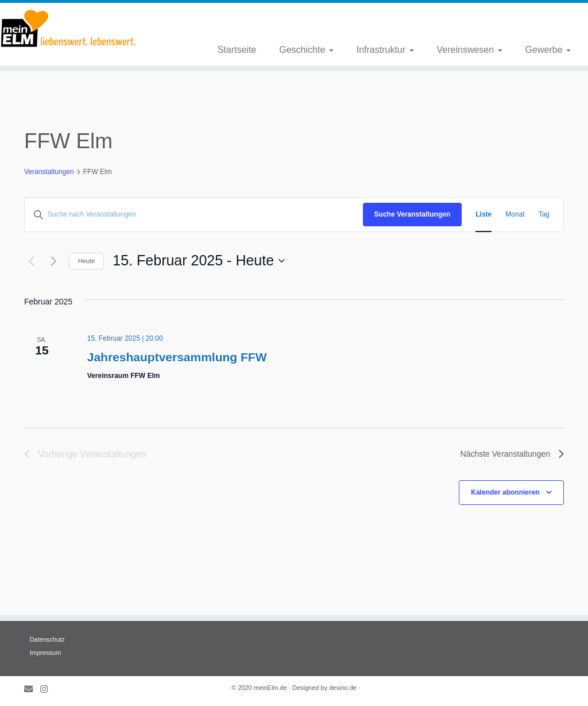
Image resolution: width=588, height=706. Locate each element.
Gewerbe (548, 50)
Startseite (237, 50)
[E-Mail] (32, 689)
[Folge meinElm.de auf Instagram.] (48, 689)
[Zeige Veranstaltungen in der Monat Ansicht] (515, 215)
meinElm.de (270, 688)
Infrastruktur (385, 50)
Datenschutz (47, 639)
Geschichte (306, 50)
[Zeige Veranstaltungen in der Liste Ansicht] (483, 215)
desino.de (343, 688)
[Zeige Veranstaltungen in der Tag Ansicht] (544, 215)
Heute (86, 261)
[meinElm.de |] (69, 29)
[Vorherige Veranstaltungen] (31, 261)
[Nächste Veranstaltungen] (53, 261)
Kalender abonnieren (505, 492)
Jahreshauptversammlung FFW (177, 357)
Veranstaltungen (49, 172)
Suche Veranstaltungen (413, 214)
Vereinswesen (470, 50)
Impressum (45, 653)
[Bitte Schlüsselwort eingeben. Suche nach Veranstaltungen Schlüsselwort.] (194, 215)
